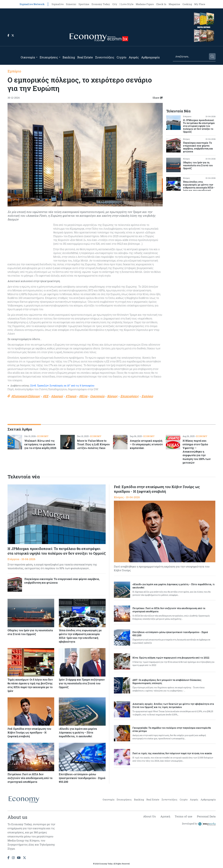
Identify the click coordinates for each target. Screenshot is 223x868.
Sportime (84, 4)
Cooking (187, 4)
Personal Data (206, 817)
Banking (69, 57)
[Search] (191, 56)
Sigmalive (58, 4)
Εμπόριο (15, 71)
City (115, 4)
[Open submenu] (37, 57)
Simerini (71, 4)
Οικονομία (28, 57)
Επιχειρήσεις (49, 57)
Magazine (174, 4)
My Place (200, 4)
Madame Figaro (145, 4)
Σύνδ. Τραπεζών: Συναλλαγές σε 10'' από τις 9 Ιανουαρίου (62, 386)
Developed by (199, 825)
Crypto (121, 57)
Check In (161, 4)
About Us (147, 817)
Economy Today (101, 4)
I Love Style (126, 4)
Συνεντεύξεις (105, 57)
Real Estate (85, 57)
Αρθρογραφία (150, 57)
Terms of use (183, 817)
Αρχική (164, 817)
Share (158, 98)
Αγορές (134, 57)
